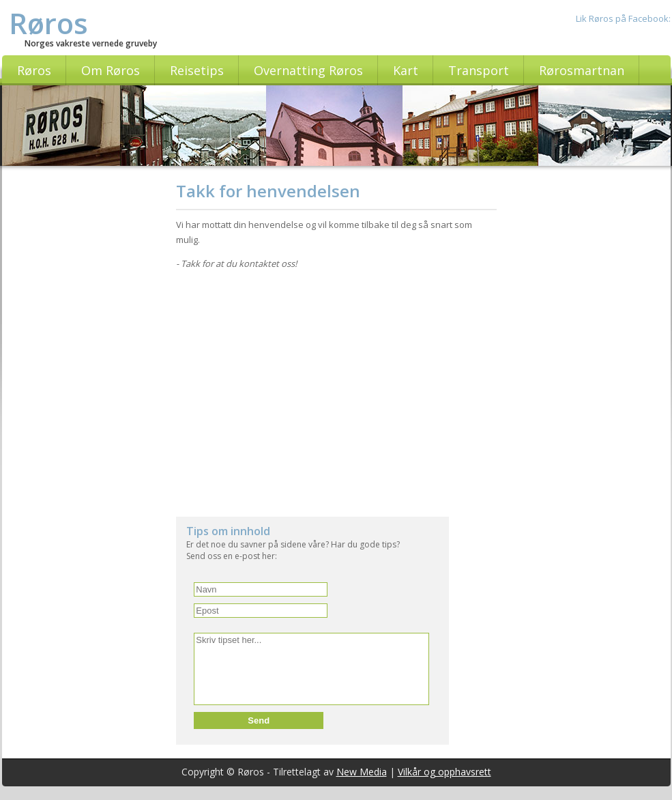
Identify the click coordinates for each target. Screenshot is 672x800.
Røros (48, 23)
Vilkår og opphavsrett (444, 772)
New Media (362, 772)
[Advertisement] (85, 384)
